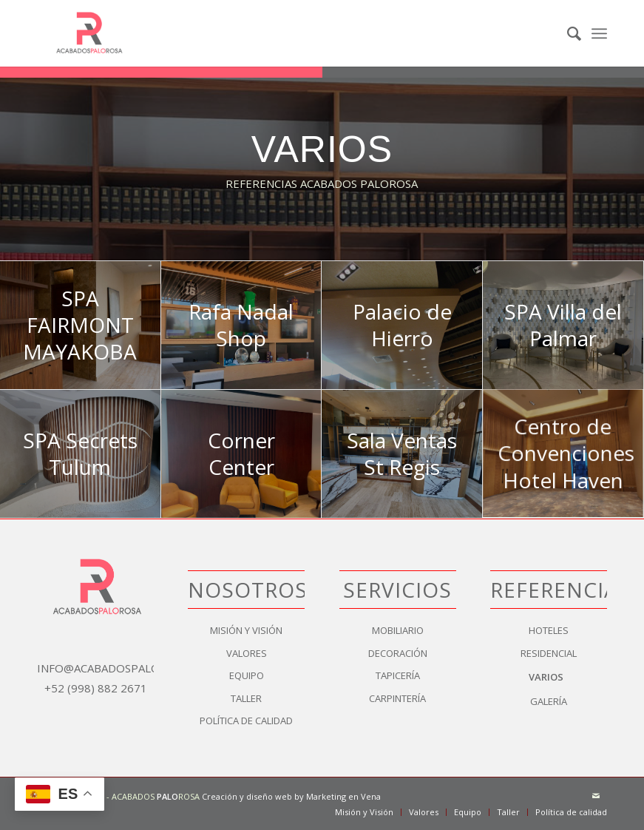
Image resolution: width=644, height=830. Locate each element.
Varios (546, 677)
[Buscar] (567, 33)
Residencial (549, 653)
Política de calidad (246, 721)
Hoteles (549, 630)
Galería (549, 701)
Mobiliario (398, 630)
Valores (247, 653)
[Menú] (599, 33)
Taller (246, 698)
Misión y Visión (246, 630)
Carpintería (397, 698)
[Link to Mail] (596, 796)
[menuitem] (567, 33)
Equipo (247, 675)
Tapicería (398, 675)
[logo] (88, 33)
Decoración (398, 653)
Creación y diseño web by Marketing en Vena (291, 796)
